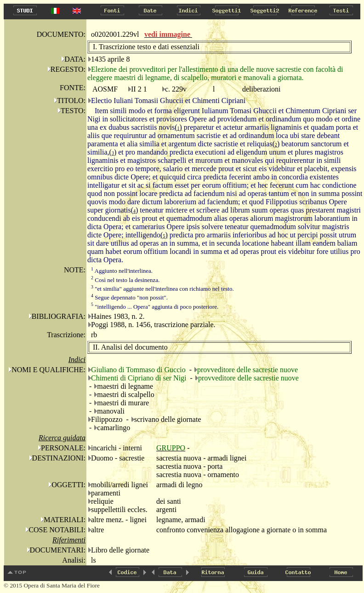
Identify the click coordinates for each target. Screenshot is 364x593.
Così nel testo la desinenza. (125, 280)
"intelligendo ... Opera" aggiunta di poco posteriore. (155, 307)
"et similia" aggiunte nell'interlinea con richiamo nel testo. (162, 289)
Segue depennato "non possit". (129, 297)
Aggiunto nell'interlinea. (122, 271)
